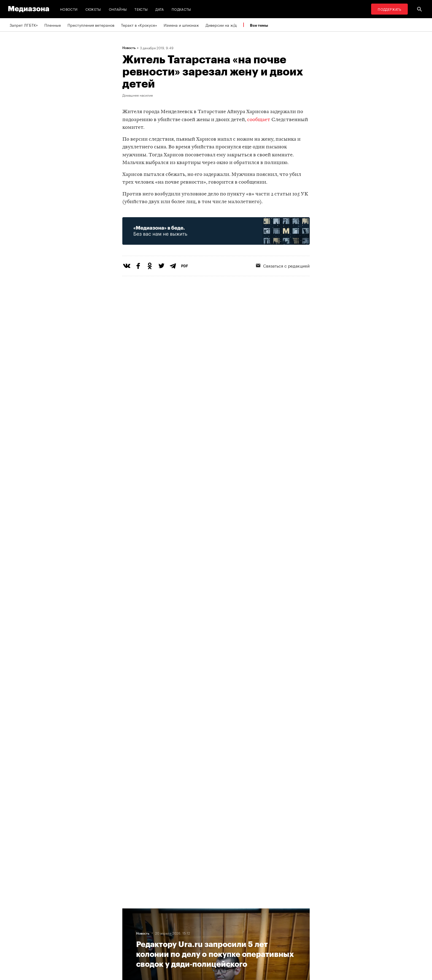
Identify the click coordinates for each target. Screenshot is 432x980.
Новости (69, 9)
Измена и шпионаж (181, 25)
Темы (129, 942)
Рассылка (201, 921)
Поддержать (389, 9)
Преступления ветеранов (91, 25)
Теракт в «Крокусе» (139, 25)
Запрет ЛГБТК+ (24, 25)
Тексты (141, 9)
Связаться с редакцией (283, 265)
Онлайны (118, 9)
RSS (198, 911)
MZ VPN (199, 932)
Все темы (259, 25)
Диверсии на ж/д (221, 25)
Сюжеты (93, 9)
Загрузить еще (216, 733)
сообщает (259, 120)
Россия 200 (203, 942)
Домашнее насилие (138, 95)
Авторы (131, 932)
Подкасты (181, 9)
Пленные (53, 25)
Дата (160, 9)
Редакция (133, 911)
